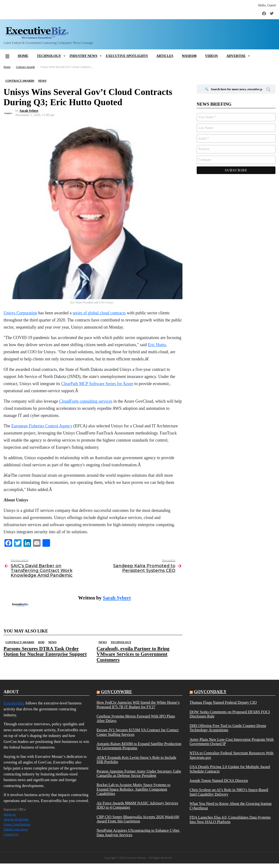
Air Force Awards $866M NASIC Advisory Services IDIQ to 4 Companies (137, 805)
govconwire (116, 692)
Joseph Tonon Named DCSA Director (219, 781)
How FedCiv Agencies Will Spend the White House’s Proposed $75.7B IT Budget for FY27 (138, 705)
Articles (165, 56)
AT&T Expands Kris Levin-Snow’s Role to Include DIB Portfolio (136, 760)
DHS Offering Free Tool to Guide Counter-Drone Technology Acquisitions (228, 728)
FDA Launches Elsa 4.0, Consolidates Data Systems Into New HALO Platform (230, 820)
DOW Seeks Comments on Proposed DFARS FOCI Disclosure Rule (230, 714)
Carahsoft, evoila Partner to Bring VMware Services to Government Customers (133, 654)
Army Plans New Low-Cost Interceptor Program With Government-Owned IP (232, 742)
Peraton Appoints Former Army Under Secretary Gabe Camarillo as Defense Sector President (139, 774)
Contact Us (11, 834)
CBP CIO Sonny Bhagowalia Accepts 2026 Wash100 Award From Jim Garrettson (138, 819)
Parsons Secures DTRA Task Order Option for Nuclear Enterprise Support (45, 651)
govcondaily (210, 692)
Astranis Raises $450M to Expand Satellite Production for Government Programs (139, 746)
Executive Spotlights (127, 56)
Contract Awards (20, 642)
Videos (211, 56)
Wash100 (189, 56)
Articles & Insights (16, 819)
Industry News (83, 56)
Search (268, 90)
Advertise (236, 56)
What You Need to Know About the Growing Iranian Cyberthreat (231, 806)
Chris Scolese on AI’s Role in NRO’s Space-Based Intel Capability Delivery (229, 792)
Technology (49, 56)
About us (10, 814)
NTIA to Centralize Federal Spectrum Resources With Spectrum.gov (231, 755)
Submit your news (16, 829)
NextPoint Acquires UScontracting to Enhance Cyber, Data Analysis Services (138, 833)
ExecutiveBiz (14, 703)
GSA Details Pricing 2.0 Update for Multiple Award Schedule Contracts (230, 769)
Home (23, 56)
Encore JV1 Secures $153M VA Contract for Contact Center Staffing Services (138, 732)
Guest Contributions (17, 824)
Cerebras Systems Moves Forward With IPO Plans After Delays (136, 718)
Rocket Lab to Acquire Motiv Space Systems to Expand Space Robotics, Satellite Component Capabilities (133, 789)
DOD (41, 642)
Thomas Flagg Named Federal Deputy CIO (223, 703)
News (52, 642)
